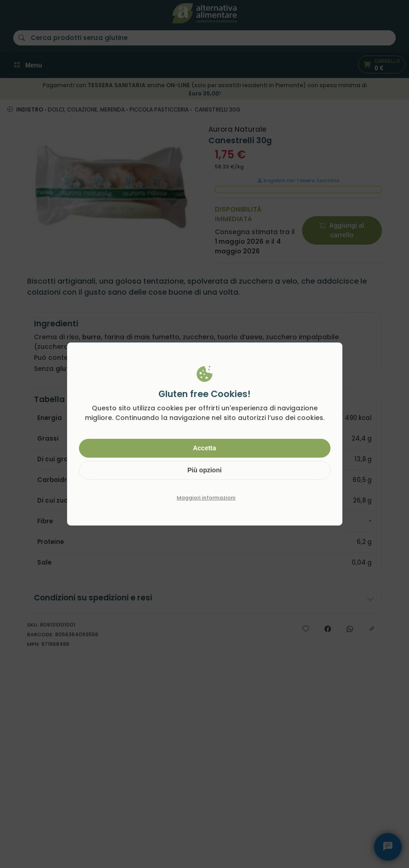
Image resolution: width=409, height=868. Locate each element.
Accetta (204, 448)
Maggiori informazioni (206, 498)
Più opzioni (204, 470)
